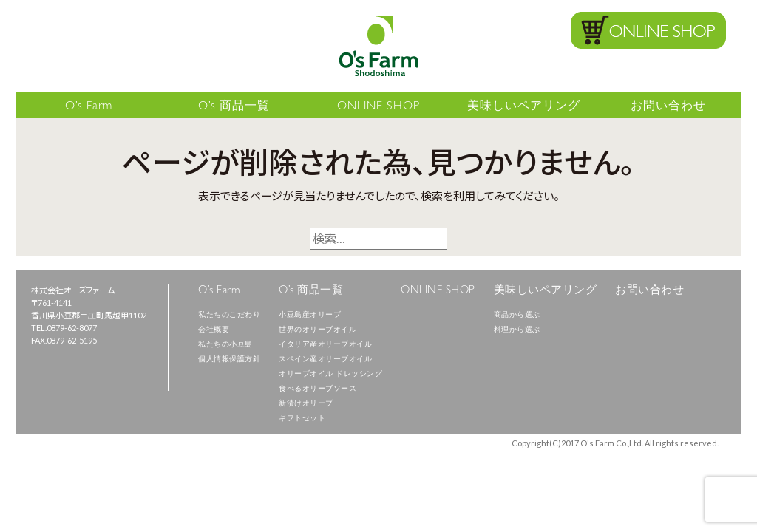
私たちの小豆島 (225, 345)
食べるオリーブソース (318, 389)
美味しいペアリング (524, 107)
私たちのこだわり (229, 316)
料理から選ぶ (517, 330)
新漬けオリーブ (306, 404)
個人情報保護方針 (229, 360)
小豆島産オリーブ (310, 316)
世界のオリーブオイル (318, 330)
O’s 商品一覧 (234, 107)
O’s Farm (89, 107)
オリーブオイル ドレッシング (330, 375)
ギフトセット (302, 419)
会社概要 (214, 330)
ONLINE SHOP (378, 107)
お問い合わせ (668, 107)
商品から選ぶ (517, 316)
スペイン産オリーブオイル (325, 360)
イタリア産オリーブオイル (325, 345)
